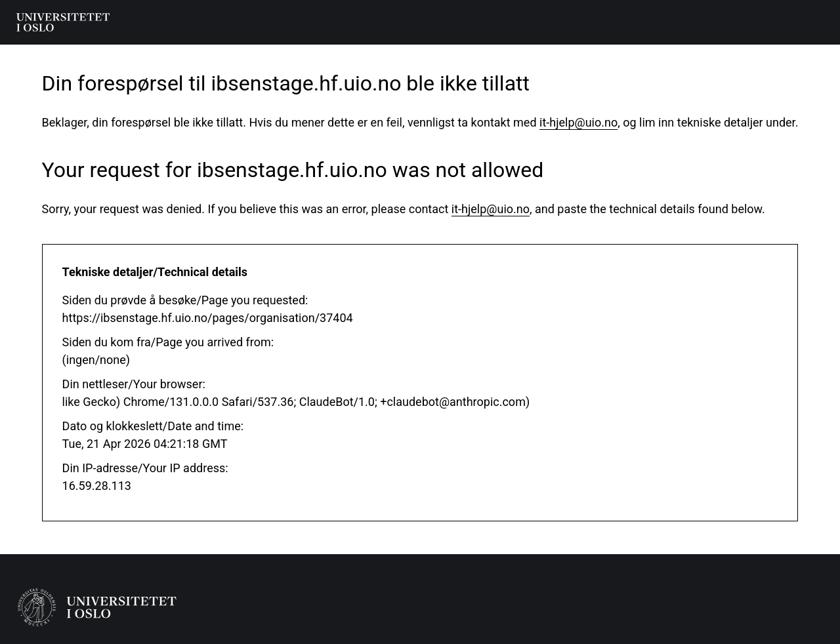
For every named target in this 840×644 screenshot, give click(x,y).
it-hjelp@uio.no (578, 122)
